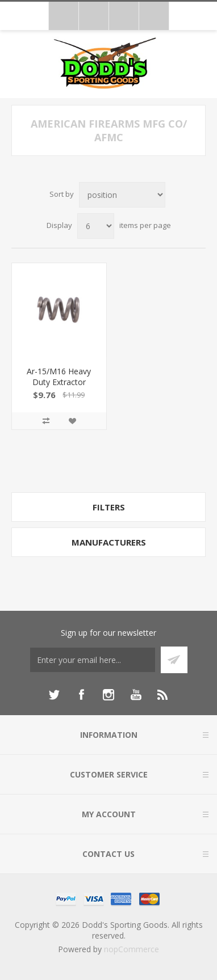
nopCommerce (132, 949)
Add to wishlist (72, 421)
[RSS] (163, 695)
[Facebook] (81, 695)
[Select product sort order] (122, 195)
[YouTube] (136, 695)
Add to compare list (46, 421)
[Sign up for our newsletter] (93, 660)
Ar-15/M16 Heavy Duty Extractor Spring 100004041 (59, 382)
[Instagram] (108, 695)
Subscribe (174, 660)
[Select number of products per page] (96, 226)
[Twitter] (54, 695)
